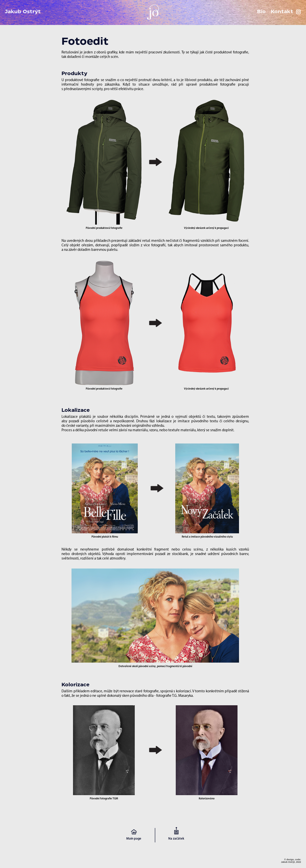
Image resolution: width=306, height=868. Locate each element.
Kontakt (282, 12)
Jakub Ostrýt (23, 12)
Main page (134, 839)
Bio (261, 12)
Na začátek (176, 839)
